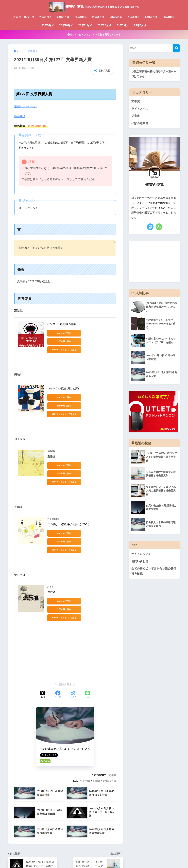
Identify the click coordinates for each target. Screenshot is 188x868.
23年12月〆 (104, 25)
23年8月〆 (169, 17)
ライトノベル (140, 109)
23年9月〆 (48, 25)
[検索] (177, 48)
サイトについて (141, 554)
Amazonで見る (62, 333)
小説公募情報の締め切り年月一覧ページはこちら (154, 74)
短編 (97, 741)
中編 (87, 741)
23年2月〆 (63, 17)
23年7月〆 (151, 17)
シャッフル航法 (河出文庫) (63, 381)
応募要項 (20, 116)
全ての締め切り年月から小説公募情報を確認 (154, 571)
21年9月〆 (110, 741)
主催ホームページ (25, 106)
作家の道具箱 (140, 124)
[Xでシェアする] (43, 655)
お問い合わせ (140, 561)
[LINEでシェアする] (88, 655)
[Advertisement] (65, 614)
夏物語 (51, 441)
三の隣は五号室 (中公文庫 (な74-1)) (68, 501)
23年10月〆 (66, 25)
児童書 (136, 116)
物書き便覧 (94, 6)
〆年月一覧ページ (24, 17)
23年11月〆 (85, 25)
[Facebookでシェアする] (58, 655)
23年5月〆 (116, 17)
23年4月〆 (98, 17)
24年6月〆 (140, 25)
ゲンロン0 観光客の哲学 (62, 324)
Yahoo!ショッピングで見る (62, 341)
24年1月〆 (123, 25)
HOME (94, 854)
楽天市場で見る (94, 333)
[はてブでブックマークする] (73, 655)
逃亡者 (51, 561)
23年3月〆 (81, 17)
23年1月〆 (46, 17)
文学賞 (112, 736)
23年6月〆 (134, 17)
